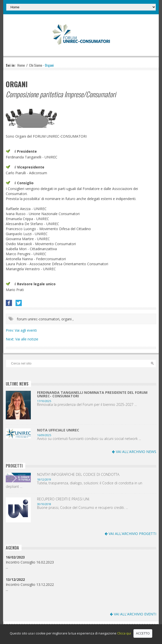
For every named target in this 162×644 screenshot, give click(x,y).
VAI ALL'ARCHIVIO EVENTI (133, 614)
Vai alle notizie (27, 339)
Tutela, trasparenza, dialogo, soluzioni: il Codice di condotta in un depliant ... (74, 485)
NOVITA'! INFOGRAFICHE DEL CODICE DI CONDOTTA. (78, 475)
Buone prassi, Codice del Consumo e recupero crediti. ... (83, 508)
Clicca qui (124, 633)
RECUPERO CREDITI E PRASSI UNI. (63, 499)
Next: (11, 339)
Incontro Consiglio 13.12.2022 (30, 582)
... (7, 567)
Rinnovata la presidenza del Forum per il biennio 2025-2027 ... (87, 405)
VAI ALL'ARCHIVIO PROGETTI (130, 534)
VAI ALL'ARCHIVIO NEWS (134, 452)
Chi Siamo (36, 65)
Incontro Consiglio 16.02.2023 (30, 560)
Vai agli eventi (26, 330)
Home (21, 65)
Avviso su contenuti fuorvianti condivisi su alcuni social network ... (89, 439)
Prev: (10, 330)
